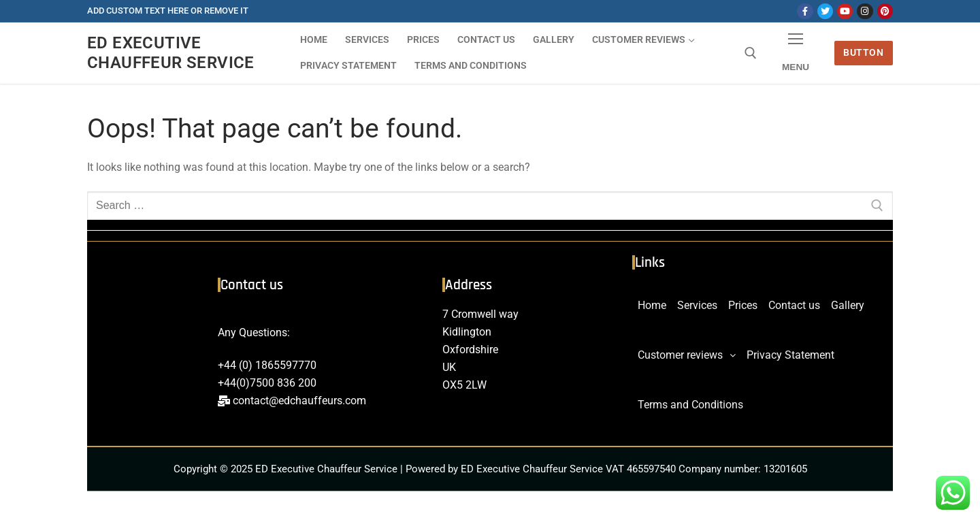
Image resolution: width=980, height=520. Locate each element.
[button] (687, 355)
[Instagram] (865, 11)
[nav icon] (796, 53)
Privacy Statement (790, 355)
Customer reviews (687, 355)
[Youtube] (845, 11)
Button (863, 52)
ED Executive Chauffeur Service (171, 53)
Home (652, 305)
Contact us (794, 305)
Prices (743, 305)
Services (697, 305)
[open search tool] (751, 53)
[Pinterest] (885, 11)
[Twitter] (825, 11)
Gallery (848, 305)
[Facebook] (805, 11)
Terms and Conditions (690, 405)
